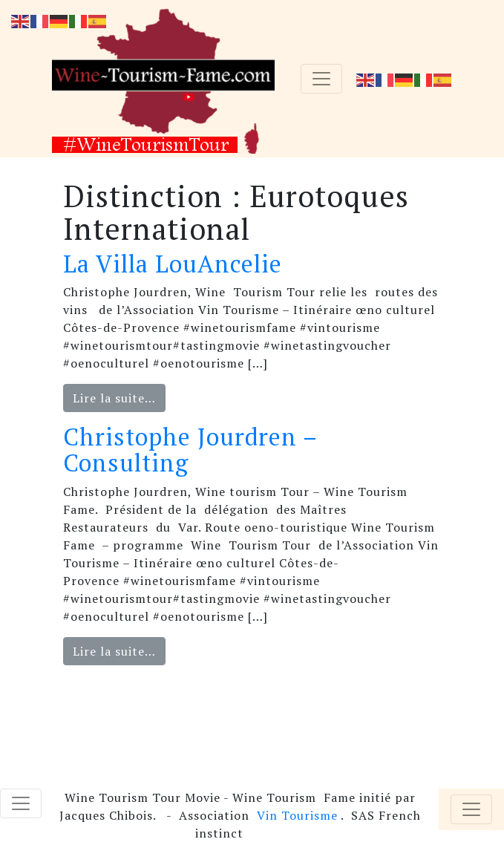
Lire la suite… (114, 398)
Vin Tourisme (297, 815)
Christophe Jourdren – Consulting (190, 450)
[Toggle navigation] (321, 79)
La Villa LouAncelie (173, 264)
